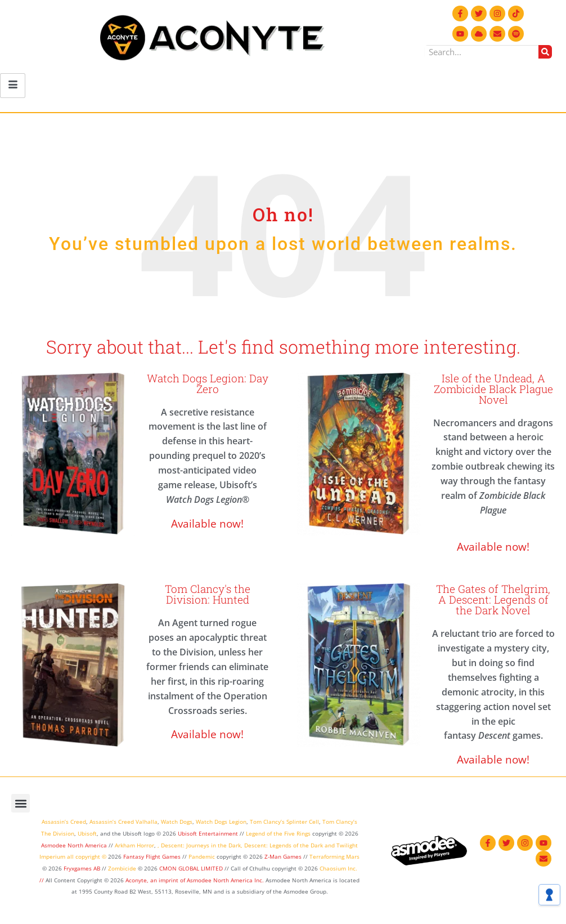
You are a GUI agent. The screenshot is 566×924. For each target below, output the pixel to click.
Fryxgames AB (82, 868)
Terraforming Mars (334, 856)
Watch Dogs (177, 822)
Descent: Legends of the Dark (284, 845)
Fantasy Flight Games (152, 856)
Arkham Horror (134, 845)
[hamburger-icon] (13, 86)
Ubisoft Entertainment (208, 833)
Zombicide (122, 868)
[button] (21, 803)
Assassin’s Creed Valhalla (123, 822)
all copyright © (87, 856)
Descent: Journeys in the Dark (201, 845)
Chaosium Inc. (338, 868)
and (330, 845)
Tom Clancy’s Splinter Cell (284, 822)
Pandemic (202, 856)
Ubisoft (87, 833)
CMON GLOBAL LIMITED (192, 868)
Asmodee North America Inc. (226, 880)
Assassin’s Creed (64, 822)
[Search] (545, 52)
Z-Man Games (283, 856)
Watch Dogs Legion (221, 822)
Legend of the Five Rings (278, 833)
